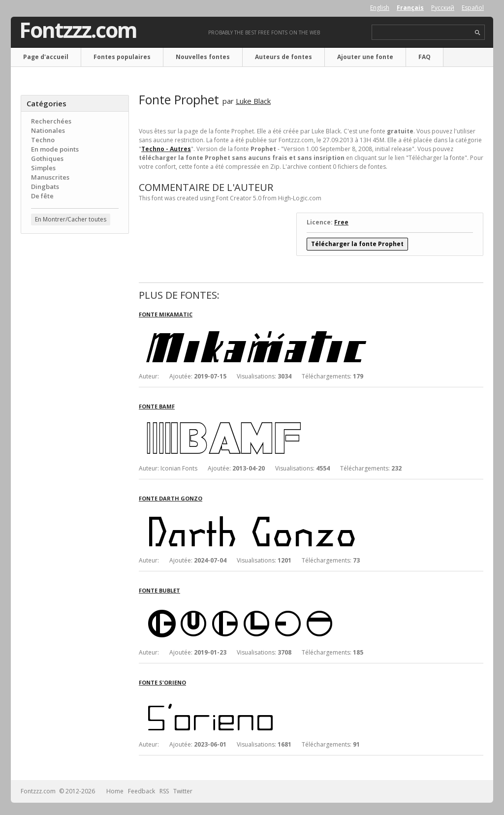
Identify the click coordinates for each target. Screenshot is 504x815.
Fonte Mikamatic (166, 314)
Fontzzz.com (78, 30)
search (478, 33)
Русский (443, 8)
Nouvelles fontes (203, 57)
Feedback (142, 791)
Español (473, 8)
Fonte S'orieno (162, 682)
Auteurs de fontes (283, 57)
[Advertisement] (75, 399)
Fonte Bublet (159, 590)
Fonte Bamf (157, 406)
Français (410, 8)
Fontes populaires (122, 57)
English (380, 8)
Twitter (183, 791)
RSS (164, 791)
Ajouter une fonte (365, 57)
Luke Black (253, 101)
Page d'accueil (46, 57)
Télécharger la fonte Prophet (357, 244)
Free (341, 222)
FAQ (425, 57)
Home (115, 791)
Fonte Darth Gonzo (171, 498)
